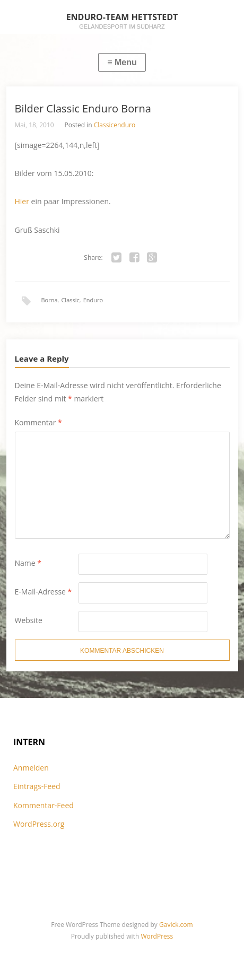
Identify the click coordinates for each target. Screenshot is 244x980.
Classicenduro (115, 125)
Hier (22, 201)
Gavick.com (176, 925)
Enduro (93, 300)
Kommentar (38, 422)
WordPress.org (39, 824)
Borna (50, 300)
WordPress (157, 936)
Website (29, 620)
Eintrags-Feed (37, 786)
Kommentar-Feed (43, 805)
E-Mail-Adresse (43, 592)
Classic (70, 300)
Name (28, 563)
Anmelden (31, 768)
